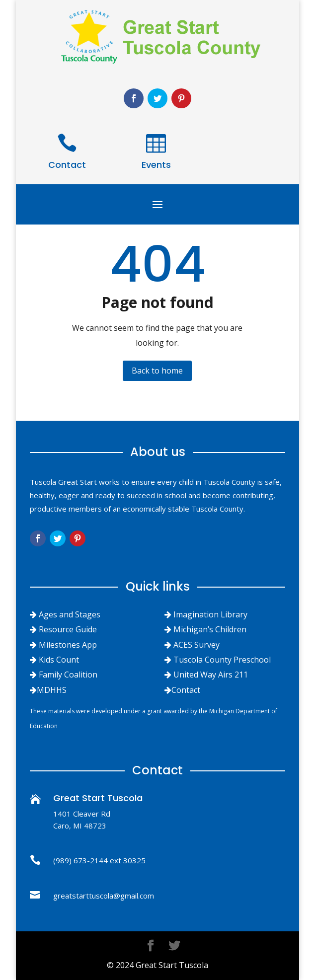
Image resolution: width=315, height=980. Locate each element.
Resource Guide (68, 629)
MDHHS (52, 690)
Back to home (157, 371)
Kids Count (59, 660)
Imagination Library (210, 614)
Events (156, 165)
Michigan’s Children (210, 629)
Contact (67, 165)
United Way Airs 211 (211, 675)
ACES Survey (197, 645)
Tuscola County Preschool (222, 660)
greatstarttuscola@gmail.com (104, 896)
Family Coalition (68, 675)
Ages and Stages (70, 614)
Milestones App (68, 645)
